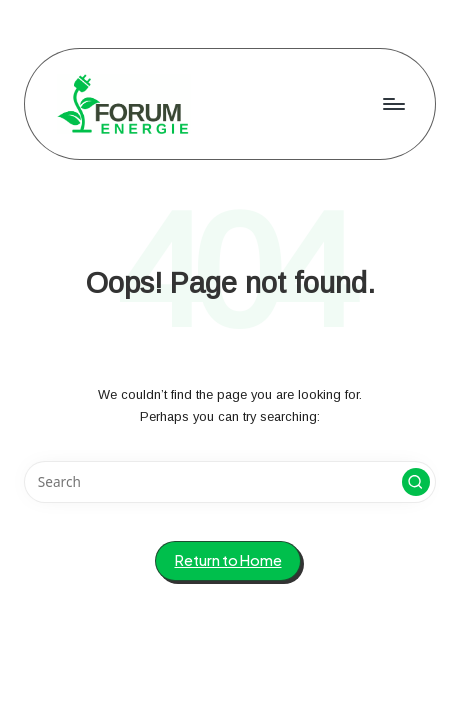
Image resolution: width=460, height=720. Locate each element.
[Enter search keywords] (230, 482)
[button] (416, 482)
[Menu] (393, 103)
